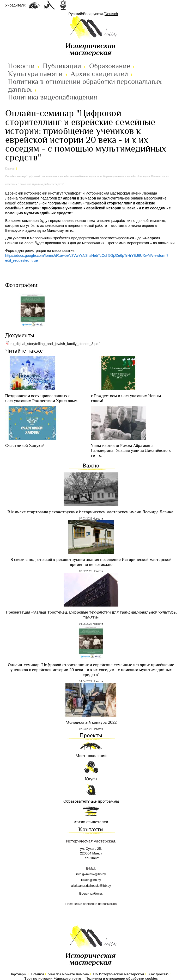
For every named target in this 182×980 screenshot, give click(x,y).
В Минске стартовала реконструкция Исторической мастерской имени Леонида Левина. (91, 512)
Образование (110, 66)
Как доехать (159, 974)
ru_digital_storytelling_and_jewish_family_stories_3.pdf (55, 344)
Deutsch (111, 14)
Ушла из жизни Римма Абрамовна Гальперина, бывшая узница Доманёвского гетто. (131, 451)
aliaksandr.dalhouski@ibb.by (91, 886)
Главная (10, 169)
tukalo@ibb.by (91, 880)
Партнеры (18, 974)
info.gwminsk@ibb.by (91, 874)
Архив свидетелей (99, 74)
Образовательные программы (91, 801)
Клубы (91, 779)
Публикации (62, 66)
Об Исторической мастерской (118, 974)
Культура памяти (35, 74)
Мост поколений (91, 756)
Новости (21, 66)
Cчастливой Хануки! (25, 446)
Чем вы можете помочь (68, 974)
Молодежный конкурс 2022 (91, 723)
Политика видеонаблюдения (53, 97)
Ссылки (37, 974)
